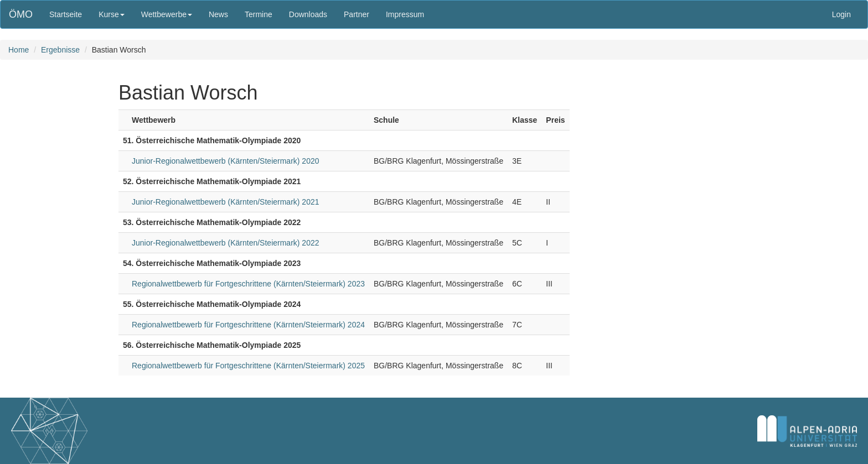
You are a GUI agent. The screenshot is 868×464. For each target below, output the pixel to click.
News (218, 14)
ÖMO (21, 14)
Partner (356, 14)
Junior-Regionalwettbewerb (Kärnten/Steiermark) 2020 (226, 161)
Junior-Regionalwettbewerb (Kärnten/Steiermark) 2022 (226, 243)
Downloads (308, 14)
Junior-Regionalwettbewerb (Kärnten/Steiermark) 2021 (226, 202)
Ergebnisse (60, 50)
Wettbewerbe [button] (167, 14)
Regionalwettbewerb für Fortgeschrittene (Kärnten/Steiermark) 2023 (248, 284)
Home (19, 50)
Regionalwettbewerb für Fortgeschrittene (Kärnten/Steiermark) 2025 (248, 366)
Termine (259, 14)
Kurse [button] (112, 14)
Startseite (66, 14)
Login (841, 14)
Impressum (405, 14)
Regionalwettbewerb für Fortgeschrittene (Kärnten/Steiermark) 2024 (248, 325)
